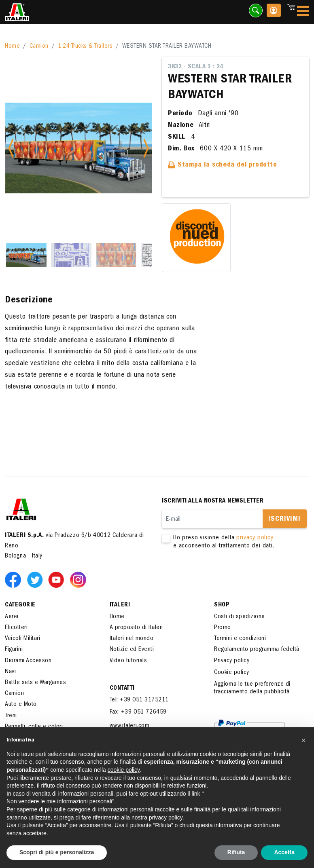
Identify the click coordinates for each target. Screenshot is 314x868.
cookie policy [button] (124, 770)
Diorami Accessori (28, 661)
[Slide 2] (71, 255)
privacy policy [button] (166, 817)
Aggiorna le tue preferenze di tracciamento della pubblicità (252, 688)
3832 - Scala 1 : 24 (196, 67)
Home (12, 46)
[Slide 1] (26, 255)
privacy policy (255, 538)
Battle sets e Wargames (35, 683)
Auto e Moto (21, 705)
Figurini (14, 650)
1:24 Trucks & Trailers (85, 46)
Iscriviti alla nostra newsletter (213, 501)
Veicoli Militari (22, 639)
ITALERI (120, 605)
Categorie (20, 605)
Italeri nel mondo (132, 639)
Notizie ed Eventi (132, 650)
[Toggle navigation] (303, 12)
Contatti (122, 688)
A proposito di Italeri (136, 628)
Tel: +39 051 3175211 (139, 700)
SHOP (222, 605)
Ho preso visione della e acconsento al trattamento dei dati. (230, 542)
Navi (10, 672)
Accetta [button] (284, 852)
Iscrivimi (284, 520)
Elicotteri (16, 628)
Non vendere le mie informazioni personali (59, 801)
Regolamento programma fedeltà (257, 650)
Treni (11, 716)
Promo (223, 628)
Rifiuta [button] (236, 852)
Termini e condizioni (240, 639)
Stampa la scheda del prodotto (223, 165)
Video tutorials (128, 661)
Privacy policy (232, 661)
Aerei (12, 617)
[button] (303, 740)
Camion (39, 46)
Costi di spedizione (240, 617)
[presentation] (223, 576)
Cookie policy (232, 673)
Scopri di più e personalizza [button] (57, 852)
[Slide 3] (116, 255)
